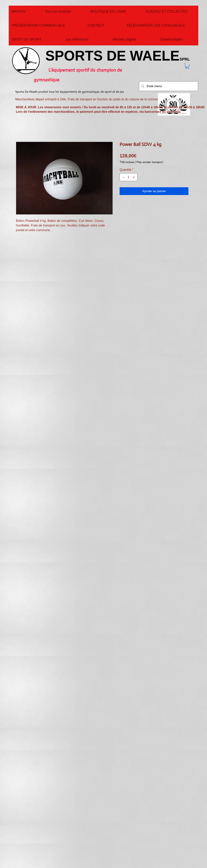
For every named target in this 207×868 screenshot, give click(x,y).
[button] (187, 66)
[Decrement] (123, 177)
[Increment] (134, 177)
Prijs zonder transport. (150, 162)
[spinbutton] (129, 177)
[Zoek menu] (168, 86)
